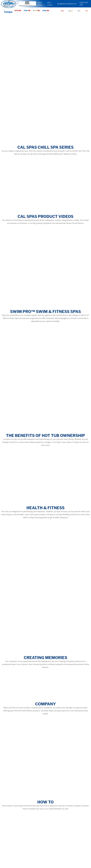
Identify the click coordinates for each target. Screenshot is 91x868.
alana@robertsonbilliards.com (67, 4)
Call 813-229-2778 (84, 4)
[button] (62, 10)
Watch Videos (40, 4)
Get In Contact (50, 4)
